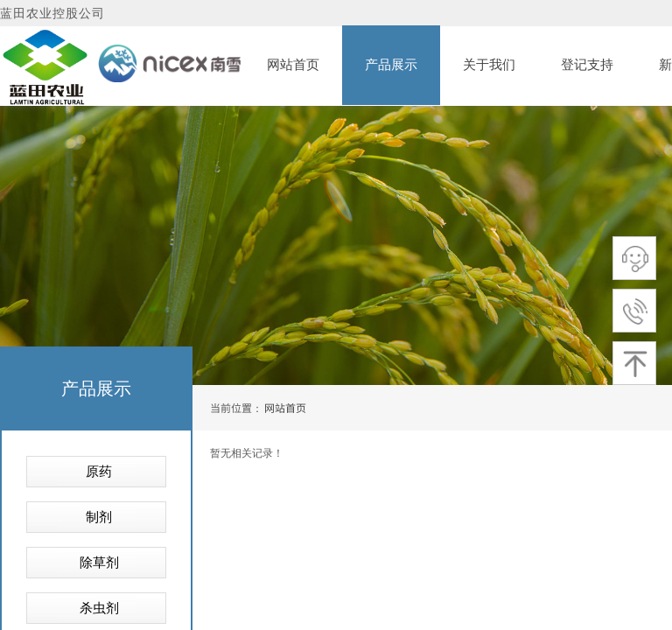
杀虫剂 (99, 608)
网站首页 (285, 407)
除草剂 (99, 563)
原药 (99, 472)
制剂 (99, 517)
